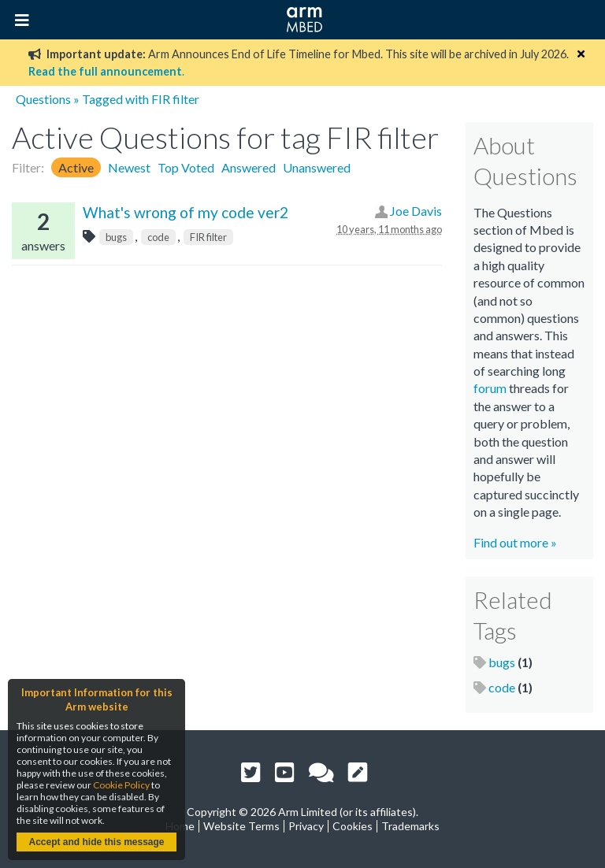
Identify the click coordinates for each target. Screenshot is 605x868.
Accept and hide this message (96, 842)
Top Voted (186, 167)
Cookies (353, 826)
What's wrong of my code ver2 (186, 212)
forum (490, 388)
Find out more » (515, 542)
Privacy (306, 826)
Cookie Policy (121, 785)
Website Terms (241, 826)
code (158, 237)
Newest (129, 167)
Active (76, 167)
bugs (116, 237)
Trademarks (410, 826)
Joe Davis (416, 211)
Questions (43, 99)
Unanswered (317, 167)
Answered (249, 167)
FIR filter (208, 237)
